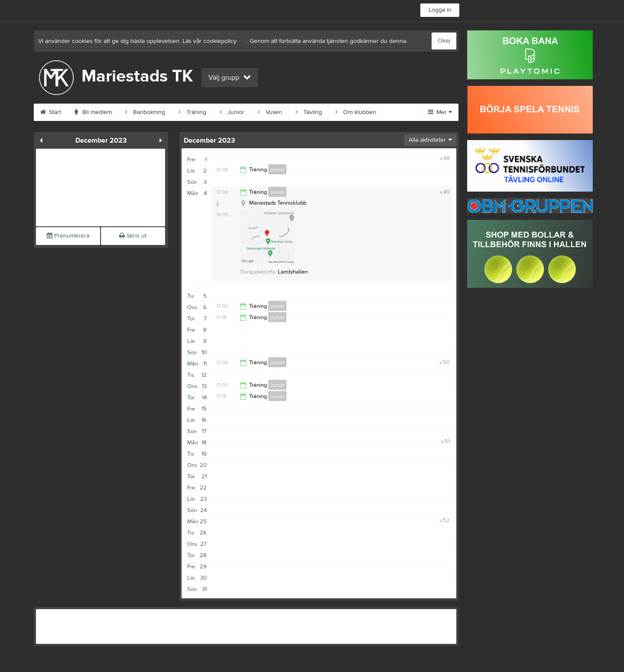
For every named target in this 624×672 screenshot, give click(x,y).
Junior (232, 112)
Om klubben (356, 112)
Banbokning (145, 112)
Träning (192, 112)
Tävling (309, 112)
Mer (440, 112)
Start (51, 112)
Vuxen (270, 112)
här (242, 41)
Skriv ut (133, 236)
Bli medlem (93, 112)
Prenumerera (68, 236)
